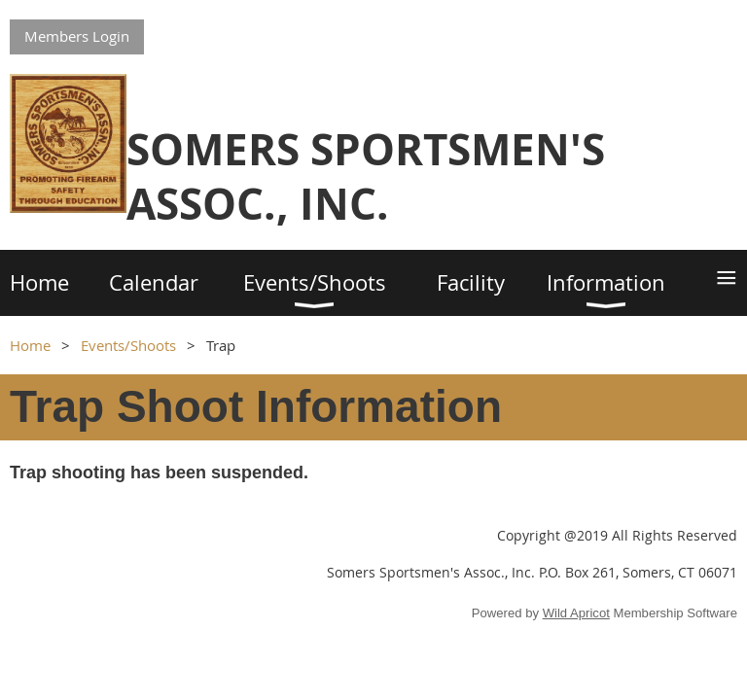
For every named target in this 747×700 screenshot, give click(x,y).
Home (30, 345)
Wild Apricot (576, 613)
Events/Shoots (128, 345)
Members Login (77, 36)
